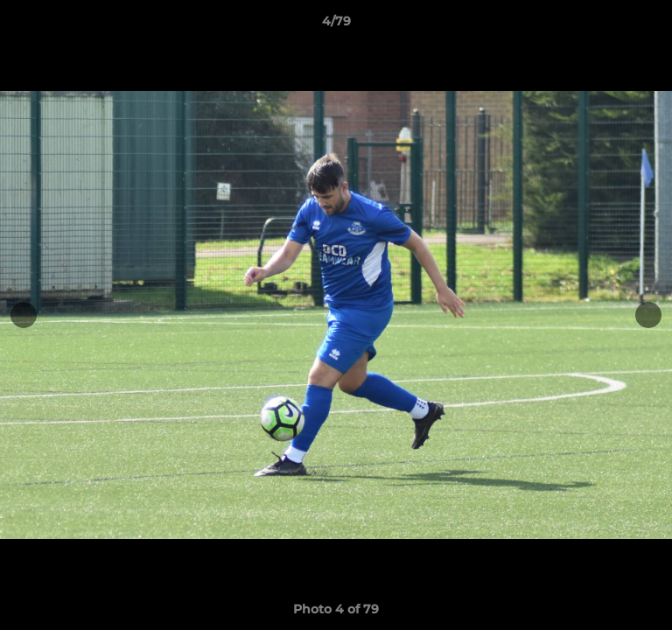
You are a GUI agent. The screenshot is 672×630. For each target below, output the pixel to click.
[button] (651, 25)
